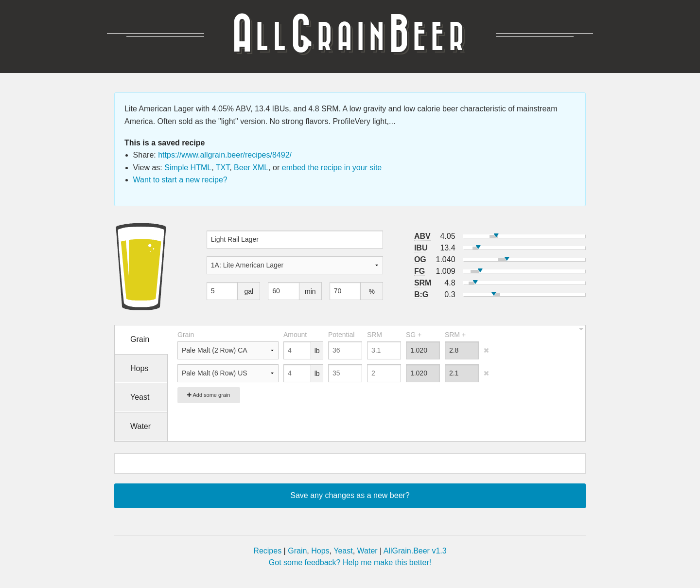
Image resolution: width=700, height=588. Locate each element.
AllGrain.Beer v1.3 (415, 551)
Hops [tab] (139, 368)
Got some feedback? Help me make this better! (350, 562)
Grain (297, 551)
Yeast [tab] (140, 397)
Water (367, 551)
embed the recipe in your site (332, 168)
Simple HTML (188, 168)
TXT (223, 168)
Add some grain (209, 395)
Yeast (343, 551)
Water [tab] (140, 426)
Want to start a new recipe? (180, 180)
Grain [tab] (140, 339)
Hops (320, 551)
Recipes (267, 551)
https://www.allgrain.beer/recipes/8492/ (225, 155)
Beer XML (251, 168)
